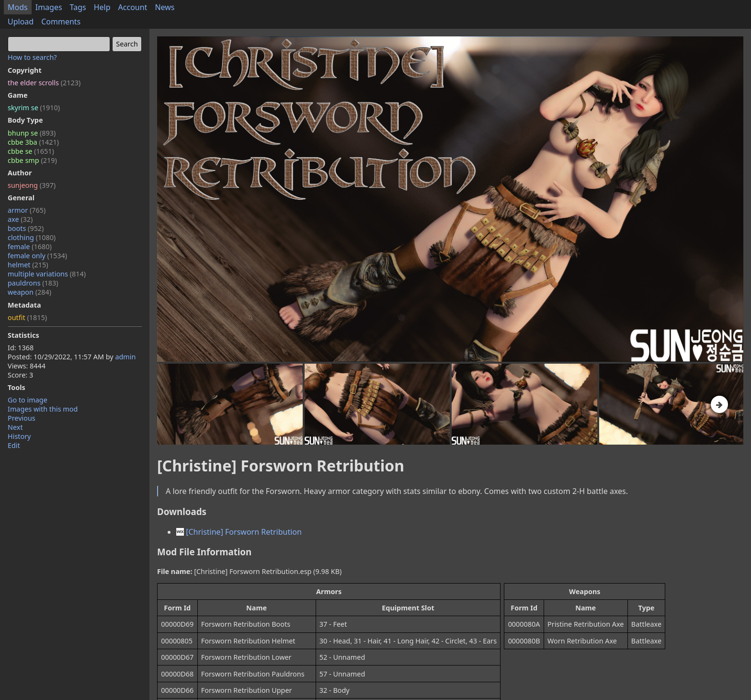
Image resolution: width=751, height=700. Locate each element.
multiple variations (47, 274)
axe (20, 219)
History (19, 436)
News (165, 7)
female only (37, 256)
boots (26, 228)
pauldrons (33, 283)
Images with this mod (43, 409)
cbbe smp (32, 160)
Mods (18, 7)
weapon (29, 292)
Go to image (28, 400)
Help (102, 7)
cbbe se (31, 151)
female (30, 247)
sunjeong (32, 185)
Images (49, 7)
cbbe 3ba (33, 142)
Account (133, 7)
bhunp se (32, 133)
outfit (27, 317)
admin (125, 357)
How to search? (32, 57)
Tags (78, 7)
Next (15, 427)
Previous (22, 418)
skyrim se (34, 108)
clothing (32, 237)
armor (27, 210)
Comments (61, 22)
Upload (21, 22)
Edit (14, 445)
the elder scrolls (44, 83)
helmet (28, 265)
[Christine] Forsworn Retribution (239, 532)
